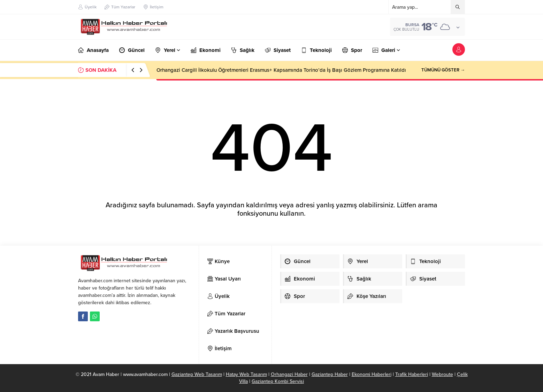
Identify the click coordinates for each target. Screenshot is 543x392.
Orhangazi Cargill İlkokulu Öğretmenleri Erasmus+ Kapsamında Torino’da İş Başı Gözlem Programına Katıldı (281, 70)
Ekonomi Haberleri (372, 374)
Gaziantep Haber (330, 374)
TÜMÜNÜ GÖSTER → (443, 70)
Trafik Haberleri (412, 374)
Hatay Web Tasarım (246, 374)
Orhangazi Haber (289, 374)
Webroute (442, 374)
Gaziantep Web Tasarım (197, 374)
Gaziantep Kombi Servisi (278, 381)
